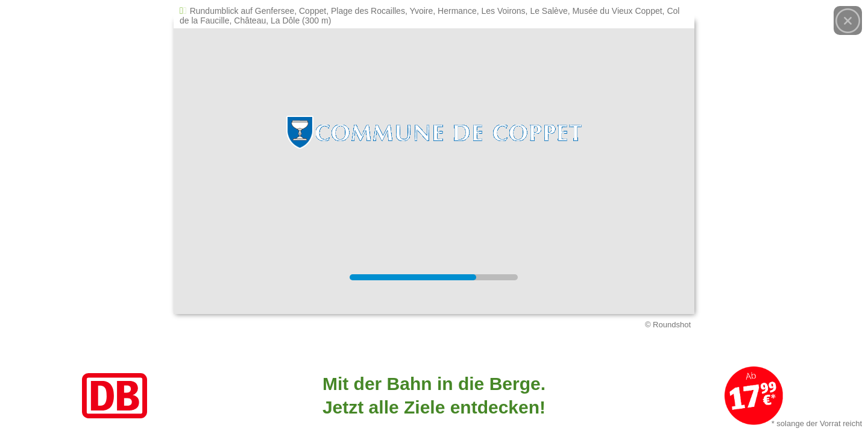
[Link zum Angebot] (434, 396)
